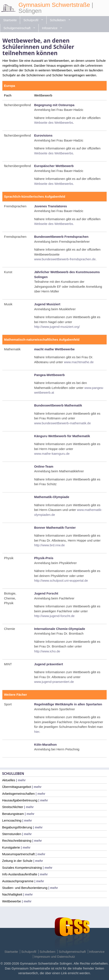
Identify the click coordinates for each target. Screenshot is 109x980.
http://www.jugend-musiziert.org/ (57, 327)
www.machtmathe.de (79, 362)
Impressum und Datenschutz (55, 957)
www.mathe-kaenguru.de (52, 454)
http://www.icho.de (47, 651)
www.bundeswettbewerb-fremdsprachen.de (65, 259)
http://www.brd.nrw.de (49, 545)
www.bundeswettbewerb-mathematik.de (63, 423)
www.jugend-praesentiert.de (54, 682)
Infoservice (50, 28)
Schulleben (58, 20)
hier (37, 732)
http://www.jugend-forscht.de (54, 616)
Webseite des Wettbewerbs (54, 123)
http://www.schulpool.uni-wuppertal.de (61, 580)
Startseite (10, 20)
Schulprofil (31, 20)
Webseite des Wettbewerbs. (54, 184)
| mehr (20, 780)
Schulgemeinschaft (17, 28)
